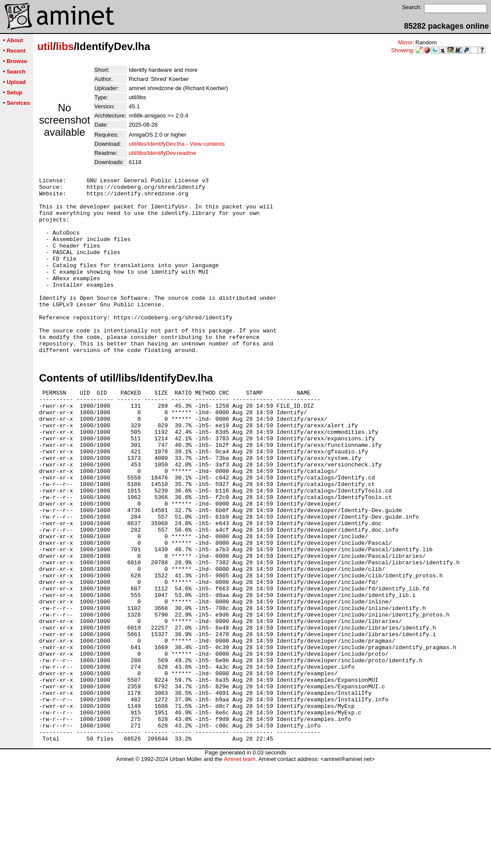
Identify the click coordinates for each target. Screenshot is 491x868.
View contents (207, 144)
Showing (402, 50)
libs (65, 46)
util (45, 46)
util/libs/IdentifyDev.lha (157, 144)
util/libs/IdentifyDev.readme (162, 153)
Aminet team (239, 865)
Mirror (405, 42)
